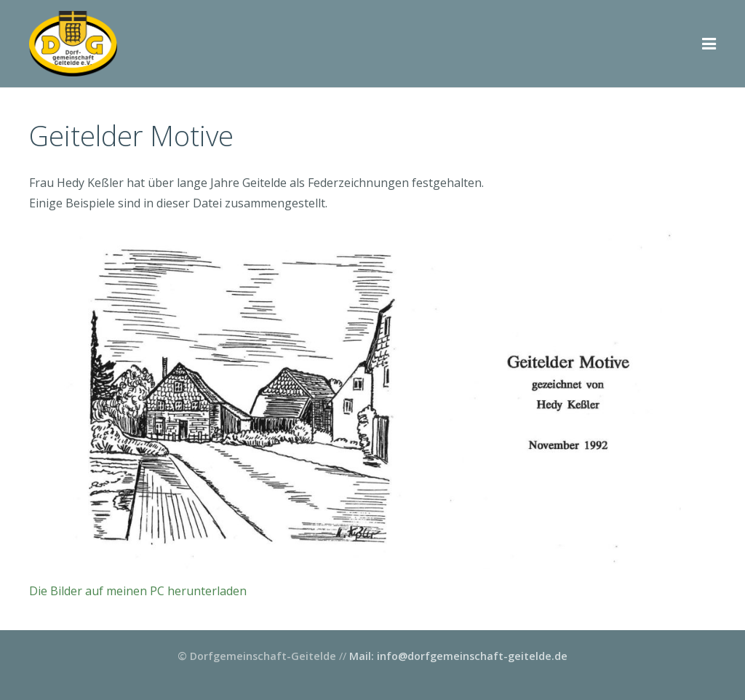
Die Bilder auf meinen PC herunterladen (138, 591)
